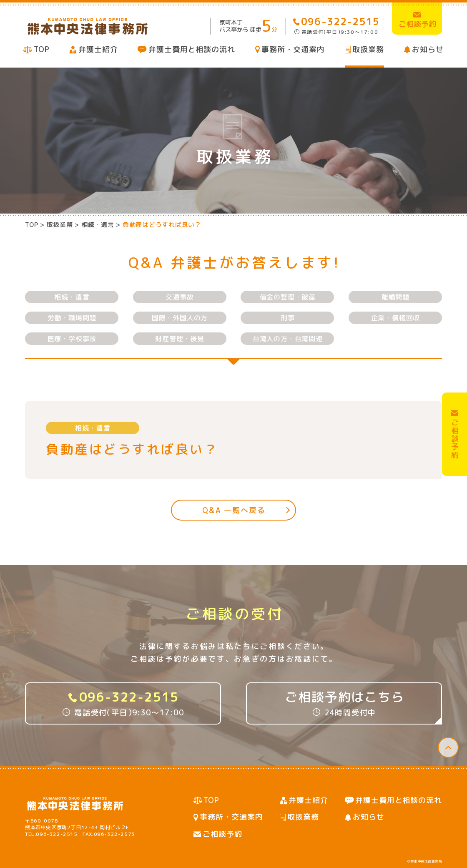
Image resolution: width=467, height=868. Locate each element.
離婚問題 (395, 297)
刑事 (288, 318)
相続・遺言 (72, 297)
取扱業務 (368, 49)
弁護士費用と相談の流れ (192, 49)
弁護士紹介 (98, 49)
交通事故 (180, 297)
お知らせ (428, 49)
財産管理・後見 (180, 339)
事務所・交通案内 (293, 49)
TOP (42, 49)
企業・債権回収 (396, 318)
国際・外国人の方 (180, 318)
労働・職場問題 (72, 318)
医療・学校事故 (72, 339)
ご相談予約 (222, 834)
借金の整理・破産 (288, 297)
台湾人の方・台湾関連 (288, 339)
